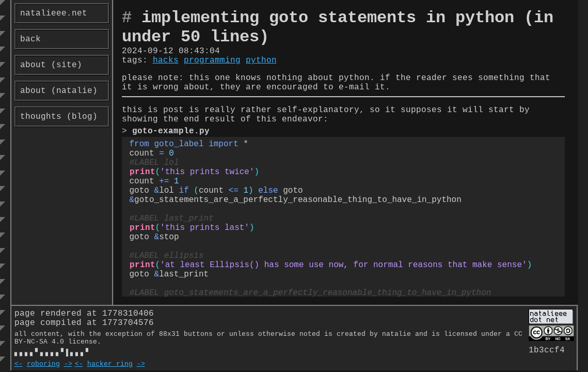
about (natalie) (59, 91)
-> (68, 365)
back (30, 39)
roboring (43, 365)
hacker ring (110, 365)
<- (19, 365)
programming (212, 60)
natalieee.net (54, 13)
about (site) (51, 65)
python (261, 60)
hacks (166, 60)
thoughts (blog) (59, 117)
